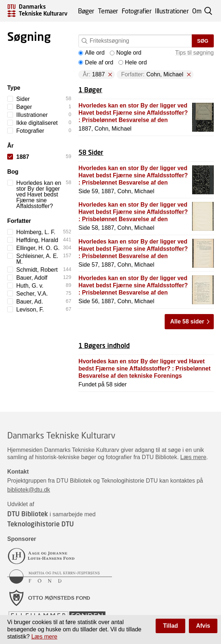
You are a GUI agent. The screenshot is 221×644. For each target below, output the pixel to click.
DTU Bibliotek (28, 514)
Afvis (203, 626)
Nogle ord (125, 53)
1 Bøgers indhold (104, 346)
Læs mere (193, 457)
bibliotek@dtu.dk (29, 490)
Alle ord (91, 53)
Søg (203, 41)
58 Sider (91, 152)
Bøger (86, 11)
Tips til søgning (194, 53)
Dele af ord (96, 62)
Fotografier (137, 11)
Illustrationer (172, 11)
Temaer (108, 11)
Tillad (170, 626)
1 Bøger (90, 90)
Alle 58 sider (187, 321)
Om (197, 11)
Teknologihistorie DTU (40, 524)
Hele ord (133, 62)
